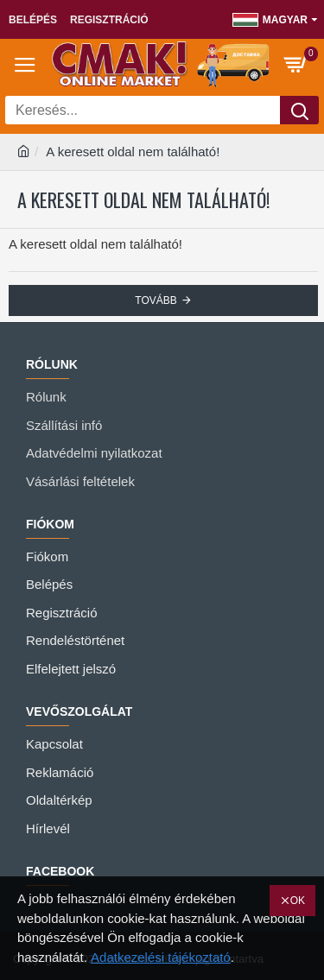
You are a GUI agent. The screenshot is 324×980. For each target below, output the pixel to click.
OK (298, 901)
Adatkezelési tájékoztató (161, 957)
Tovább (156, 300)
